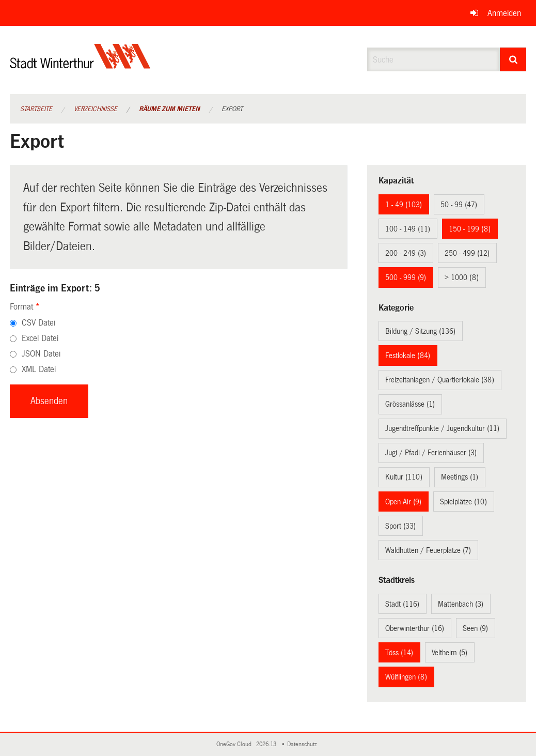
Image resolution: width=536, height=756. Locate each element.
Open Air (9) (403, 502)
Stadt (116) (402, 604)
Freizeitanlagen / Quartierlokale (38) (440, 380)
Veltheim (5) (450, 653)
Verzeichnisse (96, 109)
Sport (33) (400, 526)
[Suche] (513, 59)
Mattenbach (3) (461, 604)
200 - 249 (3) (406, 253)
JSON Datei (41, 354)
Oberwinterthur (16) (415, 628)
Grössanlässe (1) (410, 404)
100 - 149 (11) (408, 229)
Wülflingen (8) (406, 677)
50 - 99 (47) (459, 205)
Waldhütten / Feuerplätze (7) (428, 550)
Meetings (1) (460, 477)
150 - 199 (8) (470, 229)
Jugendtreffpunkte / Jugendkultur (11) (442, 428)
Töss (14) (399, 653)
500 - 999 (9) (406, 277)
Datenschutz (304, 744)
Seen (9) (475, 628)
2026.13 (267, 744)
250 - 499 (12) (467, 253)
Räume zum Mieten (169, 109)
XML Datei (39, 369)
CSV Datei (38, 323)
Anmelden (504, 13)
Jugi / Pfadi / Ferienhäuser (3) (431, 453)
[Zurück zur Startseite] (80, 65)
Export (232, 109)
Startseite (36, 109)
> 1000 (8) (462, 277)
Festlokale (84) (408, 356)
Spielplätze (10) (463, 502)
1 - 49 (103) (404, 205)
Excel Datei (40, 338)
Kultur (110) (404, 477)
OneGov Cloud (235, 744)
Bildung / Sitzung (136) (420, 331)
